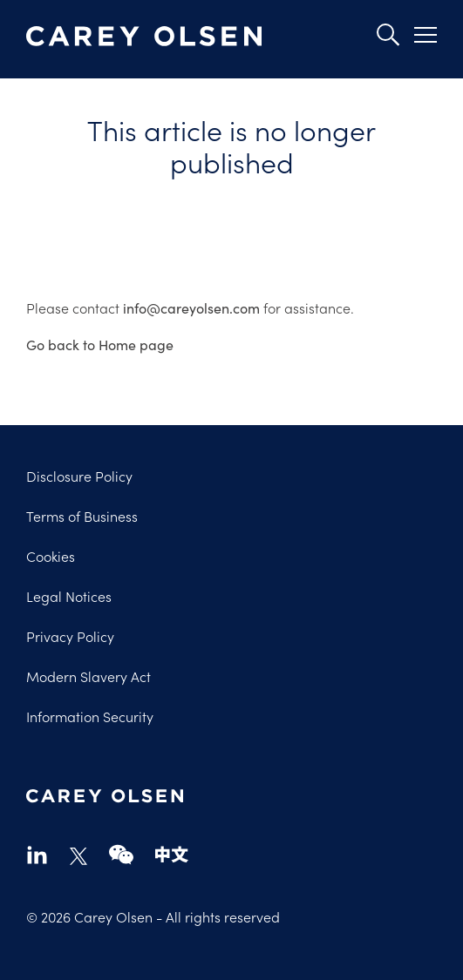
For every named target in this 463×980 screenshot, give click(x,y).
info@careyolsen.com (191, 308)
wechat (121, 854)
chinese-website (172, 854)
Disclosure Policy (79, 476)
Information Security (90, 716)
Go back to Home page (100, 344)
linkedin (37, 854)
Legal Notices (69, 596)
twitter (78, 856)
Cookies (51, 556)
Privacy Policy (70, 636)
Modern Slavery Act (89, 676)
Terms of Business (82, 516)
